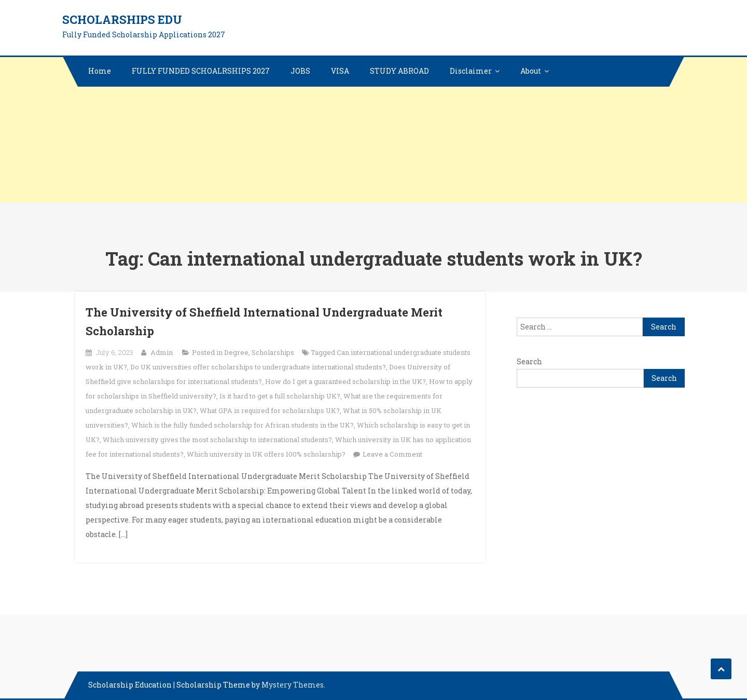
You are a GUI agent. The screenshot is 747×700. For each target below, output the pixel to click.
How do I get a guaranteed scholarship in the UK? (345, 381)
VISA (340, 71)
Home (100, 71)
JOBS (300, 71)
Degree (236, 352)
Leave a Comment (392, 454)
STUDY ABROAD (399, 71)
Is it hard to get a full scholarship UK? (280, 396)
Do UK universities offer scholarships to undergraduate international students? (258, 367)
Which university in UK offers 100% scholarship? (266, 454)
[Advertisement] (311, 130)
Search (529, 361)
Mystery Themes (293, 685)
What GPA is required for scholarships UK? (270, 410)
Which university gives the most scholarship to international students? (217, 440)
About (531, 71)
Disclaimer (471, 71)
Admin (162, 352)
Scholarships (273, 352)
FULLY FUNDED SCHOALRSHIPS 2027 (201, 71)
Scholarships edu (122, 19)
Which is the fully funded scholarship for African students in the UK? (243, 425)
